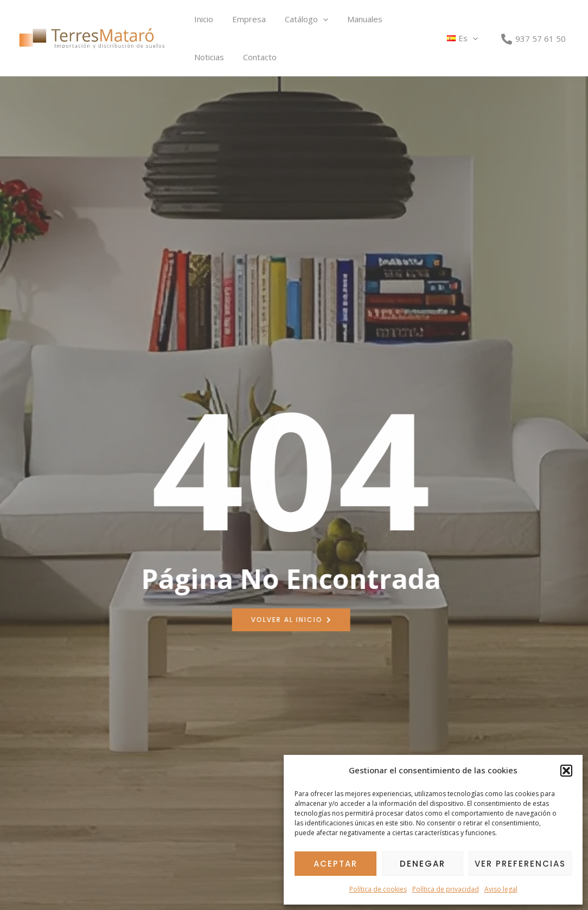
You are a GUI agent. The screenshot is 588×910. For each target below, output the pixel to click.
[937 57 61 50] (533, 39)
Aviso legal (501, 889)
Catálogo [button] (299, 19)
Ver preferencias (520, 864)
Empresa (245, 19)
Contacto (209, 57)
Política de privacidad (446, 889)
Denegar (423, 864)
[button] (566, 771)
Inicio (202, 19)
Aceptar (335, 864)
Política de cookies (378, 889)
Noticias (404, 19)
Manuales (355, 19)
